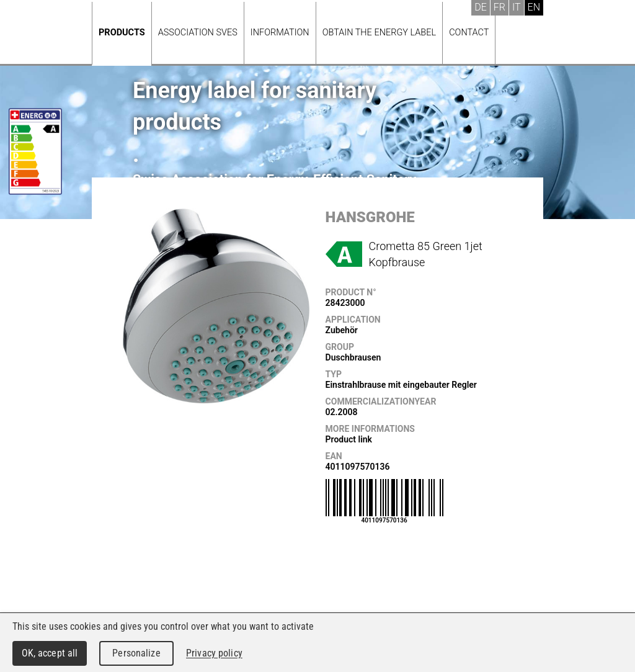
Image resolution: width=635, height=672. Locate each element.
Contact (469, 33)
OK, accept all (50, 653)
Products (122, 33)
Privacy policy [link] (214, 653)
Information (280, 33)
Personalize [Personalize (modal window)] (136, 653)
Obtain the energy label (380, 33)
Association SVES (198, 33)
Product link (349, 439)
